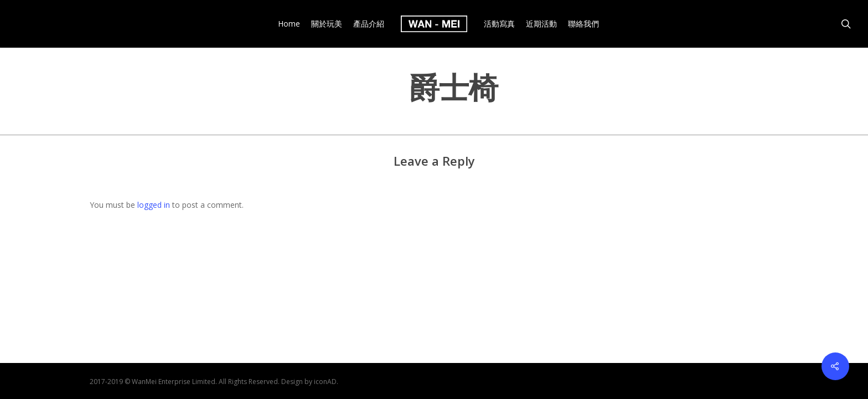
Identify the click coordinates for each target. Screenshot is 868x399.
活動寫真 (499, 24)
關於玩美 (327, 24)
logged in (154, 205)
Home (289, 24)
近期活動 (541, 24)
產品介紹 (369, 24)
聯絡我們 (583, 24)
